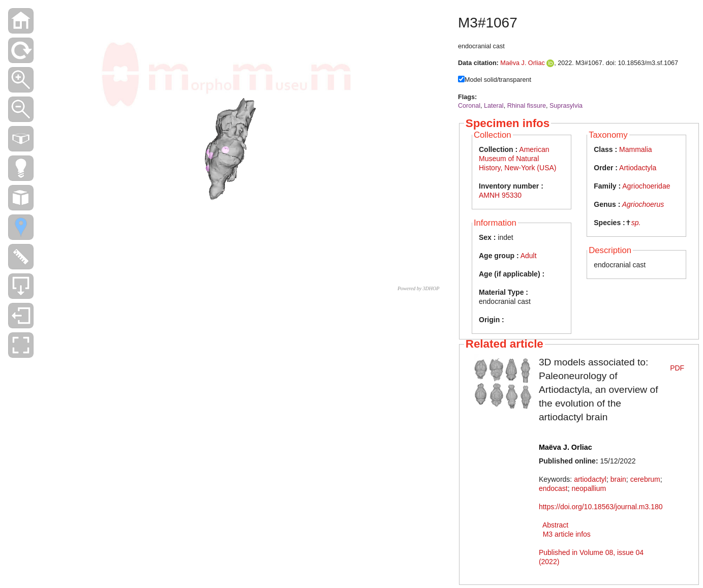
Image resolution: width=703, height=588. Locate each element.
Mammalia (636, 149)
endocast (553, 488)
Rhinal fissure (527, 106)
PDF (677, 368)
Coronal (469, 106)
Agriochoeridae (646, 186)
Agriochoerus (643, 204)
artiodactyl (590, 479)
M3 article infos (567, 534)
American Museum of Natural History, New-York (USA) (517, 159)
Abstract (555, 525)
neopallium (589, 488)
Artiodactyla (638, 168)
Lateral (494, 106)
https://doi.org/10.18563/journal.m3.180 (601, 507)
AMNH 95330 (500, 195)
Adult (529, 256)
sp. (636, 223)
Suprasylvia (566, 106)
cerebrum (645, 479)
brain (618, 479)
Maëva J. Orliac (522, 63)
